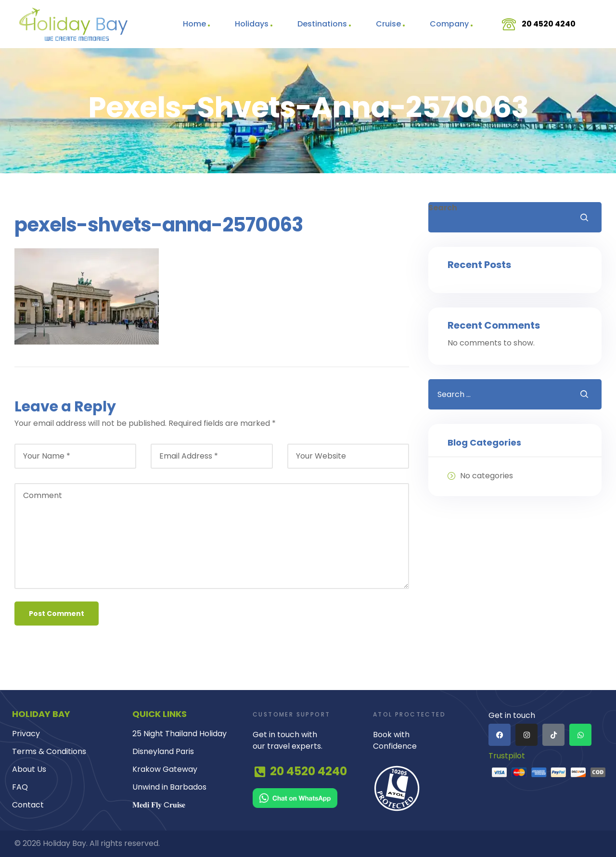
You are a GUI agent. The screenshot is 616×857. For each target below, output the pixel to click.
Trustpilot (507, 757)
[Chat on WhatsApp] (308, 798)
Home (194, 24)
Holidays (252, 24)
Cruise (388, 24)
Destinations (322, 24)
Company (449, 24)
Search (443, 208)
